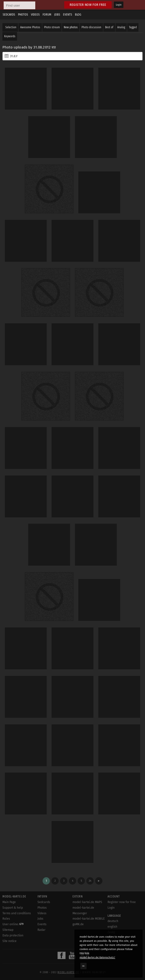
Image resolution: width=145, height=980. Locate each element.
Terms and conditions (17, 913)
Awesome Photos (30, 27)
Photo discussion (91, 27)
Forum (47, 15)
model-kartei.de (68, 972)
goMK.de (78, 924)
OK (83, 966)
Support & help (13, 908)
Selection (11, 27)
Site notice (9, 941)
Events (68, 15)
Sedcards (9, 15)
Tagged (133, 27)
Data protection (13, 935)
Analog (121, 27)
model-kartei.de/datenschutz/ (97, 957)
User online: (13, 924)
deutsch (113, 921)
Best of (109, 27)
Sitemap (8, 930)
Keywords (10, 36)
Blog (78, 15)
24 (90, 881)
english (112, 927)
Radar (41, 930)
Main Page (9, 902)
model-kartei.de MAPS (87, 902)
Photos (23, 15)
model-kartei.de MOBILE (89, 919)
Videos (35, 15)
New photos (71, 27)
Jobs (57, 15)
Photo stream (52, 27)
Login (119, 5)
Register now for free (88, 5)
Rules (6, 919)
